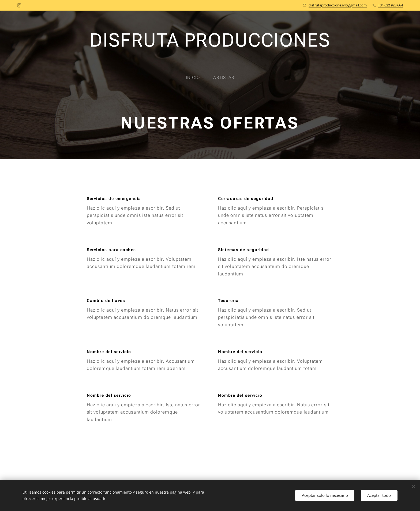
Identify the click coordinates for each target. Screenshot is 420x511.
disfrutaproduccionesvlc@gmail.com (338, 5)
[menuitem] (196, 78)
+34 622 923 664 (390, 5)
